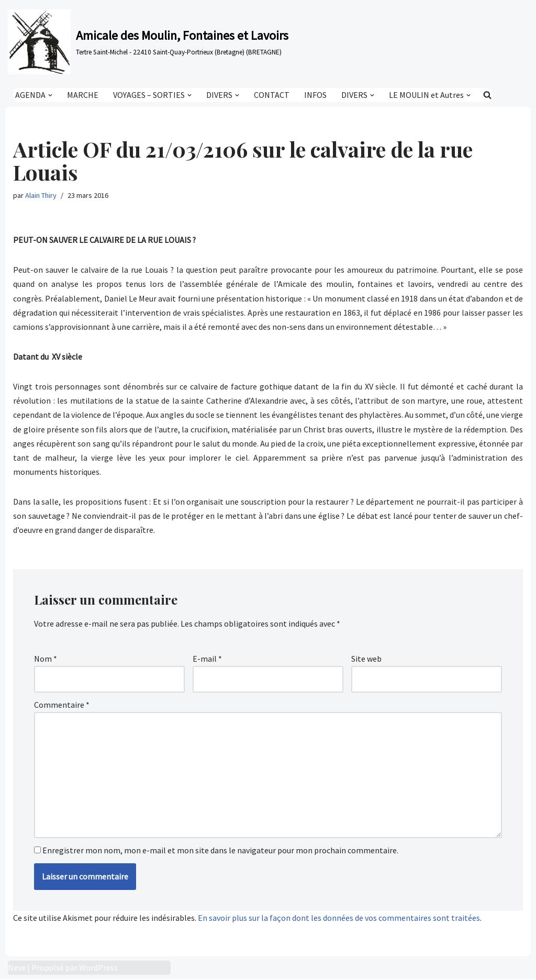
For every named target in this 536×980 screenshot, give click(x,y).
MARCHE (83, 95)
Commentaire (62, 705)
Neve (17, 968)
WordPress (98, 968)
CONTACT (272, 95)
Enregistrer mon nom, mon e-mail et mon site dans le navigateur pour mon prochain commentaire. (220, 851)
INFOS (315, 95)
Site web (366, 659)
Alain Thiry (41, 195)
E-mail (207, 659)
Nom (46, 659)
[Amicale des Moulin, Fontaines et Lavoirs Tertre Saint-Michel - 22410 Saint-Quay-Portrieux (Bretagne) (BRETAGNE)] (148, 42)
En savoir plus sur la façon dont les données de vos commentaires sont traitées (339, 918)
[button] (50, 95)
